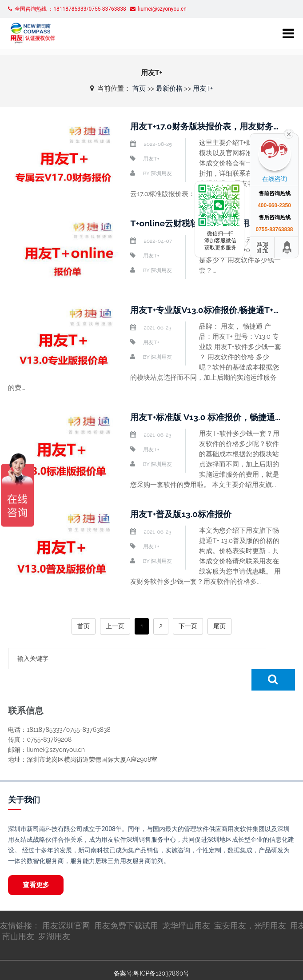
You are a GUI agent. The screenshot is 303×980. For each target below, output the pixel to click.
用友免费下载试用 (126, 905)
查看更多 (37, 864)
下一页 (188, 626)
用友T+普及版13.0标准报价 (183, 514)
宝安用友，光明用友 (250, 905)
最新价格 (169, 88)
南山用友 (18, 916)
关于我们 (24, 778)
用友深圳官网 (66, 905)
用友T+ (203, 88)
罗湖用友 (54, 916)
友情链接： (21, 905)
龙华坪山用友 (186, 905)
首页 (139, 88)
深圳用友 (161, 173)
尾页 (219, 626)
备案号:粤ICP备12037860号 (151, 953)
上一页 (115, 626)
